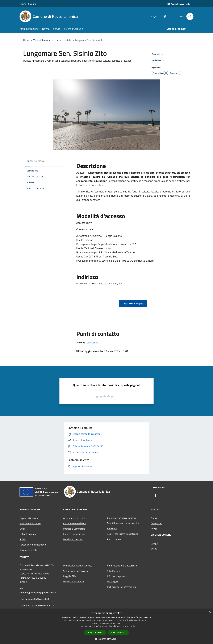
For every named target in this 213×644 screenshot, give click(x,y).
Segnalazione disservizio (76, 571)
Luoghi (58, 40)
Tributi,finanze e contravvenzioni (124, 523)
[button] (106, 639)
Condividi (158, 54)
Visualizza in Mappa (133, 304)
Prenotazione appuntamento (78, 566)
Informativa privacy (117, 576)
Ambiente (112, 528)
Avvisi (154, 529)
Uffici (22, 529)
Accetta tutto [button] (95, 632)
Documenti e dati (28, 550)
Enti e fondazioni (28, 534)
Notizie (154, 518)
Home (26, 40)
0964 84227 (93, 343)
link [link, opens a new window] (135, 626)
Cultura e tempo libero (75, 523)
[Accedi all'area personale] (179, 4)
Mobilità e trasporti (73, 539)
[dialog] (106, 626)
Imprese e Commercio (74, 529)
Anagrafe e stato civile (75, 518)
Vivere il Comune (42, 40)
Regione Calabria (28, 4)
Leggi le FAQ (70, 576)
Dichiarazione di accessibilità (121, 587)
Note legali (112, 582)
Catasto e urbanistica (74, 534)
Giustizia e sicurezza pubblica (122, 518)
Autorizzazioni (114, 539)
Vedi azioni (159, 60)
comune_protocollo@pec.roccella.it (38, 592)
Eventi (154, 549)
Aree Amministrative (30, 523)
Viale (68, 40)
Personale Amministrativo (33, 545)
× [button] (210, 612)
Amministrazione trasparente (122, 566)
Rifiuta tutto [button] (118, 632)
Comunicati (157, 523)
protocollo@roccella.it (38, 599)
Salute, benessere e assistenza (122, 534)
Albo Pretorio (114, 571)
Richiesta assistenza (74, 582)
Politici (23, 539)
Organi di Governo (29, 518)
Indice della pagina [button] (35, 161)
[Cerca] (190, 16)
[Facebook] (164, 16)
